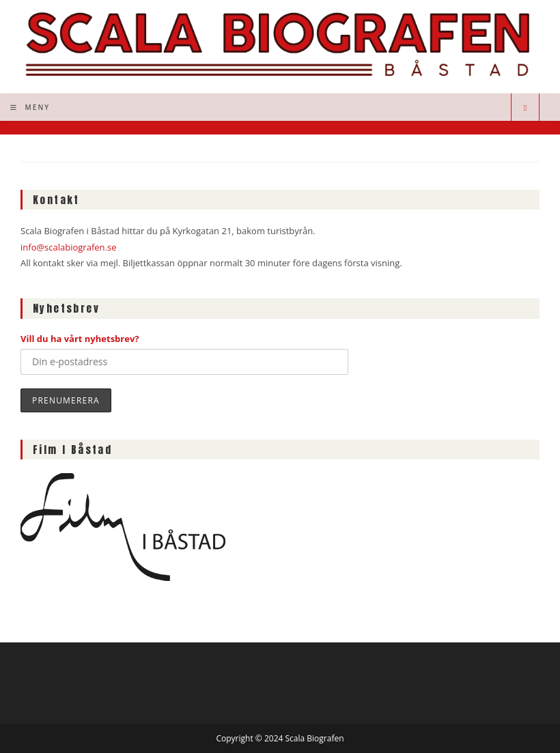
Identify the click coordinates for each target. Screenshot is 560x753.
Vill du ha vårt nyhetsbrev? (80, 339)
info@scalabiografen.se (68, 247)
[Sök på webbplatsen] (525, 108)
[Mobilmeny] (30, 107)
